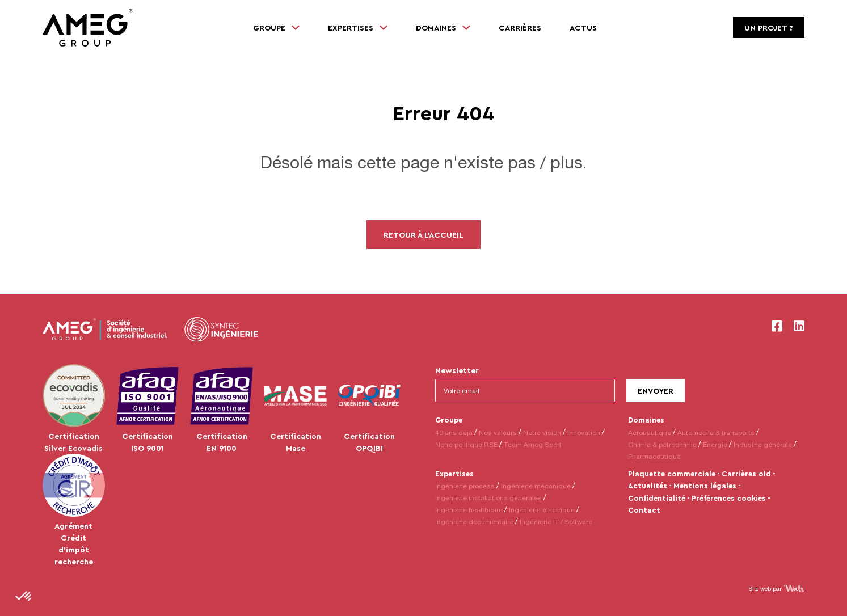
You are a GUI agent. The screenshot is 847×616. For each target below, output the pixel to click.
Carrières (520, 28)
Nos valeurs (498, 433)
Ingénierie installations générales (488, 498)
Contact (644, 510)
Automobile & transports (716, 433)
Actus (583, 28)
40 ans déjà (454, 433)
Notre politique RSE (466, 444)
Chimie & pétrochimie (662, 444)
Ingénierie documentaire (474, 522)
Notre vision (542, 433)
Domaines (646, 420)
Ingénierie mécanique (536, 486)
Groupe (449, 420)
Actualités (648, 486)
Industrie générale (763, 444)
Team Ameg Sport (533, 444)
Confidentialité (657, 498)
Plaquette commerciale (672, 474)
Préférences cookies (729, 498)
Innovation (584, 433)
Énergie (715, 444)
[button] (24, 597)
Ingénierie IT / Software (556, 522)
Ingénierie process (465, 486)
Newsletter (457, 370)
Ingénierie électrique (542, 510)
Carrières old (746, 474)
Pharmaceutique (654, 456)
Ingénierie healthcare (469, 510)
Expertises (454, 474)
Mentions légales (705, 486)
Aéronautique (650, 433)
